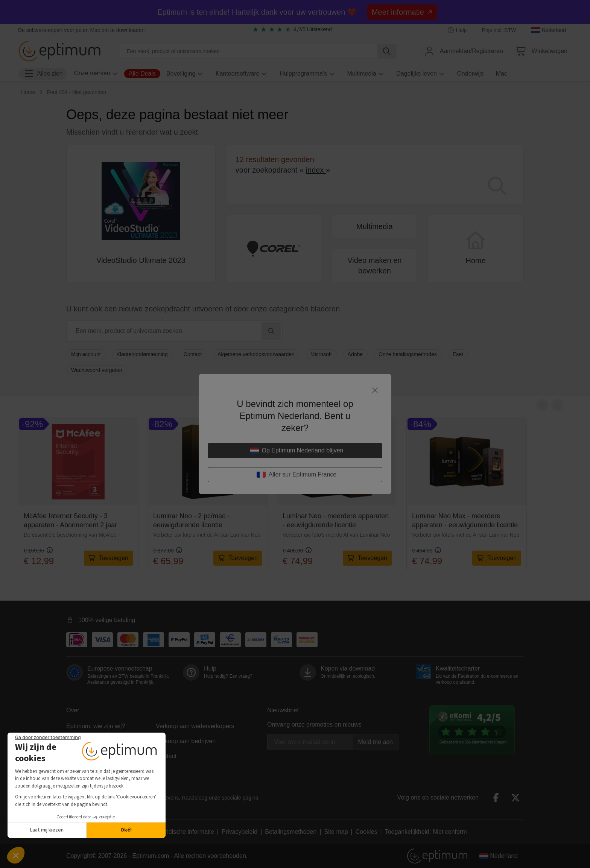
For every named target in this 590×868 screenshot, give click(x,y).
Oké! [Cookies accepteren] (126, 830)
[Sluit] (375, 390)
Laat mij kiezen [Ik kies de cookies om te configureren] (47, 830)
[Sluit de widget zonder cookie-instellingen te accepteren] (48, 737)
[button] (16, 855)
